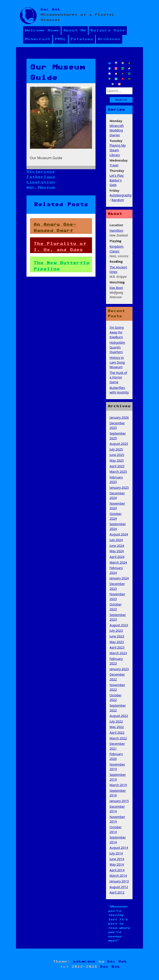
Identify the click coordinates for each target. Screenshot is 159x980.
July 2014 (116, 853)
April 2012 (117, 892)
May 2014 (117, 864)
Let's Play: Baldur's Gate (117, 180)
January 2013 (119, 881)
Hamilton (116, 230)
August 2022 (119, 716)
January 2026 (119, 417)
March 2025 (118, 472)
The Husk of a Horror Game (118, 377)
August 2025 (119, 444)
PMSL (60, 39)
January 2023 (119, 669)
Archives (109, 39)
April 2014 (117, 870)
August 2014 (119, 848)
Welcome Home (42, 30)
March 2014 (118, 876)
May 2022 (117, 727)
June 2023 (117, 636)
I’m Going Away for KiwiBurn (117, 332)
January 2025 (119, 487)
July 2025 (116, 449)
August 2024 (119, 534)
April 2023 (117, 647)
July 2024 (116, 540)
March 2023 (118, 653)
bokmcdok (84, 962)
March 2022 (118, 738)
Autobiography (121, 195)
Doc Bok (50, 9)
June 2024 (117, 546)
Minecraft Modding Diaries (117, 130)
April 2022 (117, 732)
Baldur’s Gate (108, 30)
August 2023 (119, 625)
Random (118, 200)
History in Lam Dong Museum (117, 362)
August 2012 (119, 887)
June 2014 (117, 859)
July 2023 (116, 631)
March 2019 (118, 785)
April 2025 (117, 466)
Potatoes (82, 39)
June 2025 (117, 455)
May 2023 (117, 642)
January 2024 (119, 578)
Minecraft (38, 39)
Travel (114, 165)
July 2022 (116, 721)
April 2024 (117, 557)
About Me (75, 30)
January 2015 (119, 801)
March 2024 (118, 562)
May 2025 (117, 460)
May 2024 (117, 551)
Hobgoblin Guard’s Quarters (117, 347)
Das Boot (116, 288)
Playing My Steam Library (117, 150)
